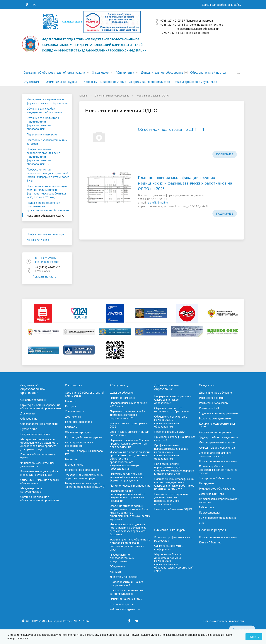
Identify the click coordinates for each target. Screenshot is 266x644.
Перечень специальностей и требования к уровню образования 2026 (127, 415)
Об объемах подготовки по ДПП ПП (171, 129)
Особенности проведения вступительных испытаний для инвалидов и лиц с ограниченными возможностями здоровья (130, 512)
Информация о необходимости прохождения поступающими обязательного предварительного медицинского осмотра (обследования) (130, 460)
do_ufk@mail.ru (158, 202)
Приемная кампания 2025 (126, 599)
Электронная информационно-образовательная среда (84, 476)
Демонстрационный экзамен (217, 442)
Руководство (29, 429)
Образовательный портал (208, 73)
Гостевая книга (74, 464)
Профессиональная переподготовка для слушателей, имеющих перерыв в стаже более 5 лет (48, 175)
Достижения (73, 416)
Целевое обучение (113, 82)
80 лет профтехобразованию (218, 518)
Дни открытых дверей (124, 577)
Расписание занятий (212, 398)
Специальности (75, 411)
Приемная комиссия (122, 398)
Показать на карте (47, 276)
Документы (28, 413)
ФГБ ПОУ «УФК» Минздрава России (47, 260)
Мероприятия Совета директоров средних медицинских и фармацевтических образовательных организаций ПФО (174, 562)
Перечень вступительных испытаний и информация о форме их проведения (127, 477)
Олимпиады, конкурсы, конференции (168, 547)
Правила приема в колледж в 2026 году (128, 404)
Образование (29, 419)
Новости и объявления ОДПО (45, 216)
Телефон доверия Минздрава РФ (84, 452)
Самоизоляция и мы (211, 494)
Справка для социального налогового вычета (215, 454)
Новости (71, 401)
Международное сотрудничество (31, 490)
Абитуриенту (125, 73)
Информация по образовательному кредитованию (122, 558)
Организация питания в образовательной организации (40, 498)
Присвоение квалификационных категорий (47, 142)
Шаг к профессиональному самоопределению (127, 592)
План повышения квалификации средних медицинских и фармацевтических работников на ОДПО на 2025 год (47, 192)
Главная (84, 96)
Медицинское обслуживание (217, 488)
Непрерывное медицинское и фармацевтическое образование (47, 101)
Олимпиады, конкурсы (61, 82)
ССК (202, 523)
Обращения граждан (78, 432)
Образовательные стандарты (39, 424)
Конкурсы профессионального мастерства (173, 539)
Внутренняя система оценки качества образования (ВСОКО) (85, 485)
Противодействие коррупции (84, 437)
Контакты (91, 82)
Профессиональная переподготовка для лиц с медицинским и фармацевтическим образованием (43, 156)
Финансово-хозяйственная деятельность (37, 464)
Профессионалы (209, 512)
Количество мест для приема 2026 (128, 425)
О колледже (100, 73)
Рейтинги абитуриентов (125, 609)
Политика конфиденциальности (224, 621)
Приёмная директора (79, 422)
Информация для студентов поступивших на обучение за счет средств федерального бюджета (128, 529)
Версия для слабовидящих (221, 5)
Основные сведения (33, 400)
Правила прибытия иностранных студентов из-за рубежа (218, 470)
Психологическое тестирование (130, 485)
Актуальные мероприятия (215, 432)
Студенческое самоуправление (219, 413)
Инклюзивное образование (82, 470)
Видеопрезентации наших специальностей (126, 583)
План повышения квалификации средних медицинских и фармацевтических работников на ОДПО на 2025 (185, 183)
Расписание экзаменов (213, 403)
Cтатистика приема (122, 604)
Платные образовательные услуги (38, 456)
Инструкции (206, 483)
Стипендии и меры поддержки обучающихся (40, 481)
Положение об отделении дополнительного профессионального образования (48, 206)
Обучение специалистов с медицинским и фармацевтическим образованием (43, 123)
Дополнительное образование (162, 73)
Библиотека (207, 507)
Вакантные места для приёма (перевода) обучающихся (39, 473)
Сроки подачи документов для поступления (129, 433)
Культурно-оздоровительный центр (218, 425)
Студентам (31, 82)
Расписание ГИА (209, 408)
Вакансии (71, 459)
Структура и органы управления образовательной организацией (41, 407)
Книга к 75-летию (38, 240)
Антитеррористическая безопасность (80, 444)
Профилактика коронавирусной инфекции (219, 500)
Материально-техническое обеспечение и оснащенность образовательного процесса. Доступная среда (39, 444)
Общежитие (117, 566)
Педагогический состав (35, 434)
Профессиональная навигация (45, 234)
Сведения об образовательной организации (54, 73)
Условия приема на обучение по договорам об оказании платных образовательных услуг (130, 544)
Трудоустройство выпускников (195, 82)
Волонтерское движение (215, 418)
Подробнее (225, 154)
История (70, 406)
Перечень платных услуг (42, 134)
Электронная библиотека (215, 478)
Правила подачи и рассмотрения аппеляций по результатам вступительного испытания (128, 496)
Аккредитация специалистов (150, 82)
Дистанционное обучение (215, 392)
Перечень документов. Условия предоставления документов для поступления (130, 443)
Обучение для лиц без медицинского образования (44, 110)
